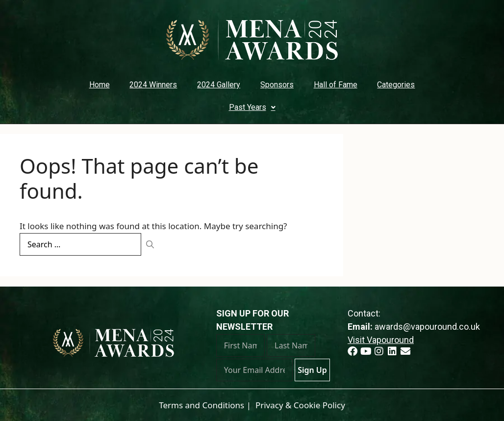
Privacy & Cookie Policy (300, 405)
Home (100, 85)
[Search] (150, 244)
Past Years (252, 107)
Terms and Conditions (202, 405)
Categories (396, 85)
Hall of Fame (336, 85)
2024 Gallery (219, 85)
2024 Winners (153, 85)
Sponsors (277, 85)
